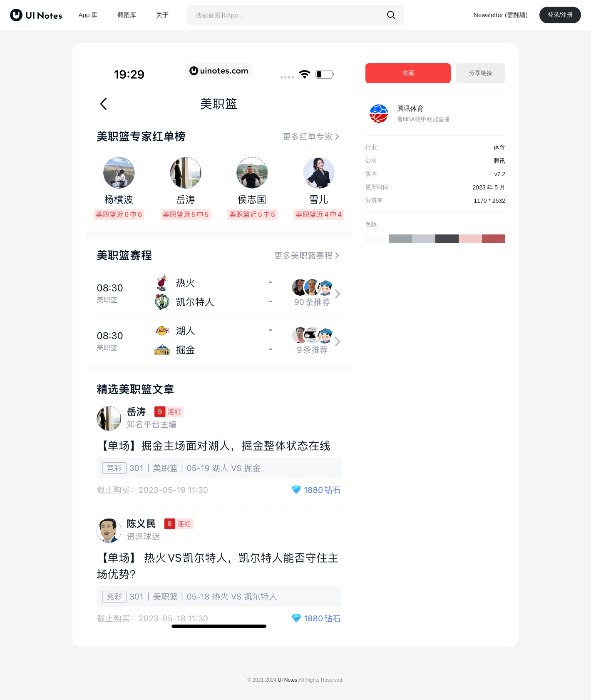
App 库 (88, 15)
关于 (162, 15)
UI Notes (287, 680)
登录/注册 (560, 15)
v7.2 (500, 174)
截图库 (127, 15)
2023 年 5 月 (489, 187)
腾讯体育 (410, 108)
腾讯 (499, 161)
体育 (499, 147)
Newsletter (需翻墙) (501, 15)
